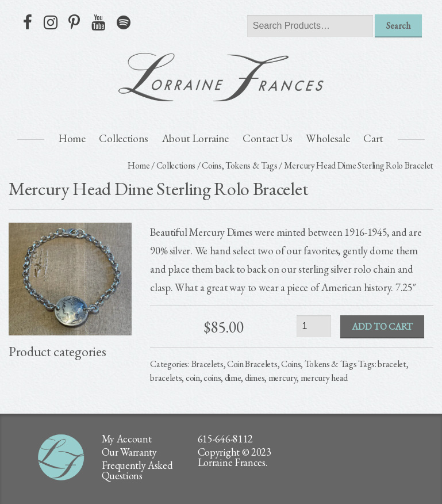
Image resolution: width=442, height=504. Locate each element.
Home (72, 138)
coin (193, 378)
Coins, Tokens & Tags (240, 165)
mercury (283, 378)
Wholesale (328, 138)
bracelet (392, 364)
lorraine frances (221, 77)
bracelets (166, 378)
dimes (255, 378)
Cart (373, 138)
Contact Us (268, 138)
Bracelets (207, 364)
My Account (127, 439)
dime (233, 378)
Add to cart (382, 327)
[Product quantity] (314, 326)
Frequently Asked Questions (137, 470)
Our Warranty (129, 452)
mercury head (324, 378)
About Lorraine (196, 138)
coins (212, 378)
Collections (123, 138)
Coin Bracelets (252, 364)
